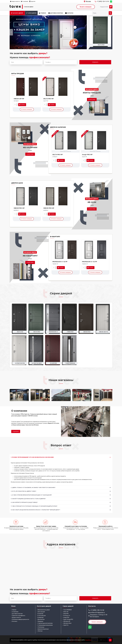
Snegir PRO (87, 332)
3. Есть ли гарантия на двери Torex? (24, 491)
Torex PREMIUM (70, 363)
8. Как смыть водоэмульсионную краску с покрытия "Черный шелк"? (35, 510)
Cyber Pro (70, 332)
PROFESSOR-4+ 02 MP (60, 262)
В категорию (92, 100)
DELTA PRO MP (58, 155)
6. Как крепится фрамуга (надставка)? (24, 502)
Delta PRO (37, 332)
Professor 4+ (53, 332)
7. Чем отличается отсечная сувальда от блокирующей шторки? (34, 506)
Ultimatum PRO (20, 363)
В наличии (53, 363)
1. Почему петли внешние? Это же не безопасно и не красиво (32, 457)
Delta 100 (101, 45)
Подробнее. (88, 640)
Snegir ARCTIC (104, 332)
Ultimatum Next (37, 363)
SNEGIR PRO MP (19, 208)
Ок (110, 640)
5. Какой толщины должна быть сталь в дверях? (28, 499)
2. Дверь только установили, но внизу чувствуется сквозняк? (33, 488)
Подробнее (16, 431)
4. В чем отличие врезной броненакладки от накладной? (31, 495)
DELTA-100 (17, 99)
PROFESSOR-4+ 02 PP (90, 262)
